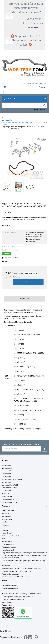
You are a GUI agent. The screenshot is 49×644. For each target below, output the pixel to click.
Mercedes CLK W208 (9, 502)
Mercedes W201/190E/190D (12, 479)
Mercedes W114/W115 (10, 488)
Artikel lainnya (7, 496)
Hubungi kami (7, 533)
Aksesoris (5, 493)
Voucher (5, 522)
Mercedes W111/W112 (10, 485)
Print (7, 261)
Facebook (4, 637)
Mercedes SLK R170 (9, 500)
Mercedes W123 (8, 465)
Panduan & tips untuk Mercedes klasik (15, 577)
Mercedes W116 (8, 491)
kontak (35, 109)
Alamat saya (6, 516)
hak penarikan (7, 541)
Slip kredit (5, 514)
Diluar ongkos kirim (31, 273)
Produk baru (6, 530)
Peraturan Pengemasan (10, 574)
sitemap (43, 109)
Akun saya (6, 506)
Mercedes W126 (8, 471)
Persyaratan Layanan (9, 547)
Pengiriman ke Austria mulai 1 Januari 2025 (17, 571)
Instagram (19, 637)
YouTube (11, 637)
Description (24, 299)
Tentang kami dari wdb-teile (11, 536)
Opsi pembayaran (8, 544)
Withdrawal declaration (10, 585)
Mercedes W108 (8, 482)
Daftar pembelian (8, 511)
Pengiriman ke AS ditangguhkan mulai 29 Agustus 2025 (21, 568)
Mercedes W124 (8, 476)
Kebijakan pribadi (8, 550)
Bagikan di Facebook (11, 258)
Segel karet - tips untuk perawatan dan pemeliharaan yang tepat (24, 553)
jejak (3, 539)
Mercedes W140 (8, 474)
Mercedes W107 (8, 468)
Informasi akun (7, 519)
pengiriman (6, 566)
